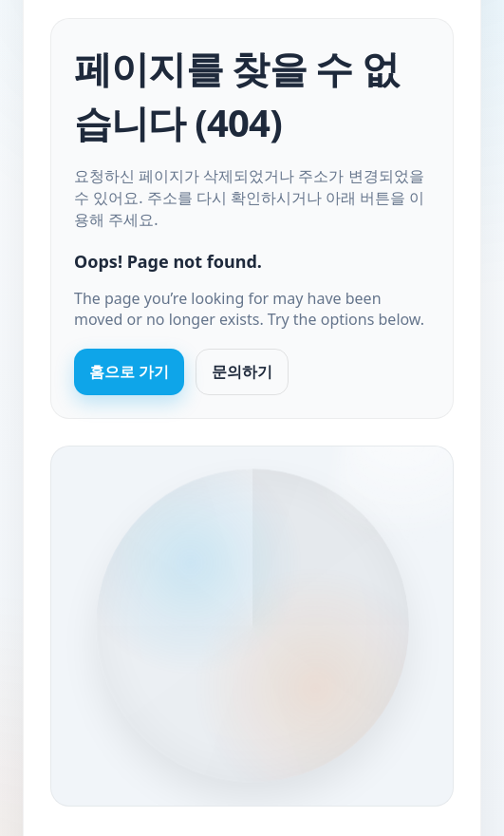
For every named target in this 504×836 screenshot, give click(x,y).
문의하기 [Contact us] (242, 371)
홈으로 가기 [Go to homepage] (129, 371)
